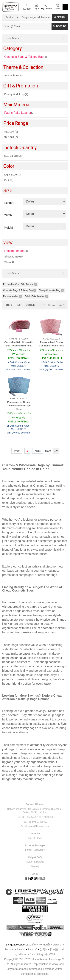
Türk (53, 954)
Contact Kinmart (35, 804)
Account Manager (35, 845)
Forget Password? (35, 850)
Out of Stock (35, 838)
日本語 (54, 949)
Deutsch (58, 945)
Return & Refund (35, 862)
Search (60, 17)
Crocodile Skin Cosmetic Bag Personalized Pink (19, 344)
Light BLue (13, 175)
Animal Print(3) (13, 75)
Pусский (33, 949)
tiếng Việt (43, 954)
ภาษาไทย (29, 954)
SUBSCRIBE (60, 26)
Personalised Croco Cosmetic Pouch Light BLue (19, 406)
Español (32, 945)
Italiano (21, 949)
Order (57, 9)
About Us (35, 834)
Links (35, 874)
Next (38, 451)
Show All (9, 262)
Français (10, 949)
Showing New (14, 257)
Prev (17, 451)
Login (37, 9)
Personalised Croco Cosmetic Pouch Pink (51, 344)
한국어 (44, 949)
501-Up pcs (13, 156)
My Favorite (47, 9)
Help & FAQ (35, 857)
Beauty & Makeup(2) (16, 94)
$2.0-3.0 (11, 137)
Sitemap (35, 866)
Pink (9, 180)
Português (45, 945)
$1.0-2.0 (11, 132)
